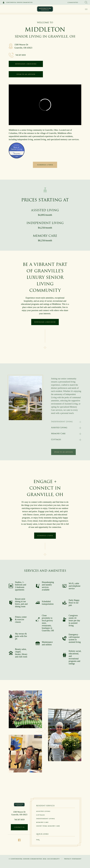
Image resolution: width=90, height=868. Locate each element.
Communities (73, 2)
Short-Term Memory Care (48, 826)
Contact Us (19, 827)
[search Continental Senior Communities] (86, 2)
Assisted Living (59, 428)
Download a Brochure (26, 64)
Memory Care (58, 433)
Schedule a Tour (45, 165)
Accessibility (53, 859)
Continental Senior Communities (19, 2)
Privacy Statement (73, 859)
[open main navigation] (86, 9)
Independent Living (46, 819)
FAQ (38, 840)
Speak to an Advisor (26, 74)
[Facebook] (19, 840)
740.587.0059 (20, 55)
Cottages (56, 439)
